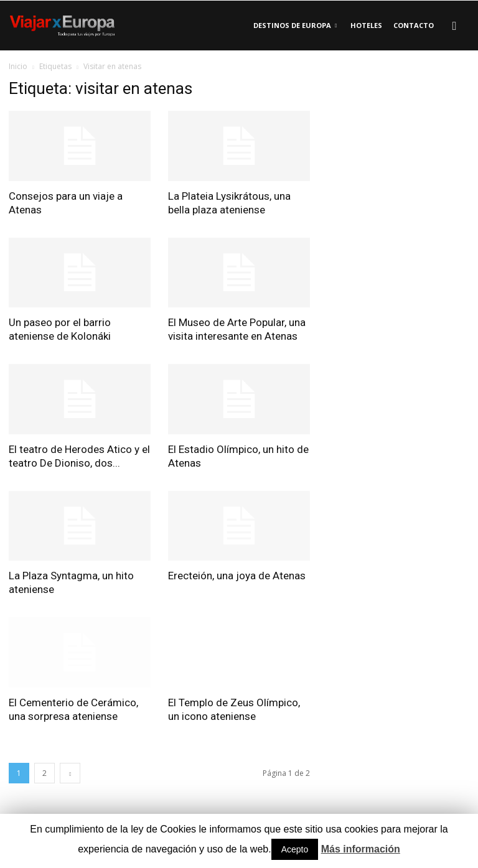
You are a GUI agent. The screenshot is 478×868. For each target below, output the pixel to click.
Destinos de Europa (295, 25)
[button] (454, 26)
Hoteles (366, 25)
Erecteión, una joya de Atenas (237, 576)
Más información (361, 849)
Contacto (414, 25)
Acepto (295, 849)
